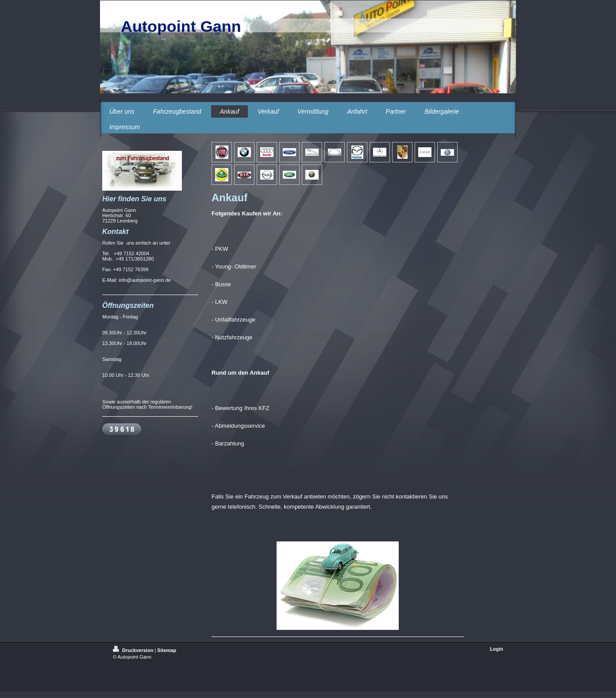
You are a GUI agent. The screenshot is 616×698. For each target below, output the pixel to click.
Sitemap (167, 650)
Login (497, 649)
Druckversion (134, 650)
